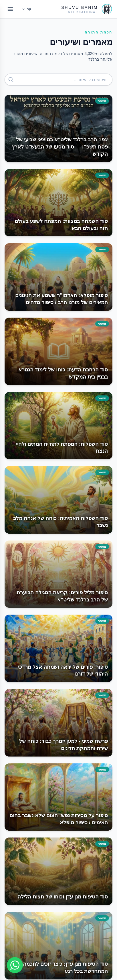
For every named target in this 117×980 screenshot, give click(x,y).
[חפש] (11, 80)
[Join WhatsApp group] (15, 965)
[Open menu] (10, 9)
